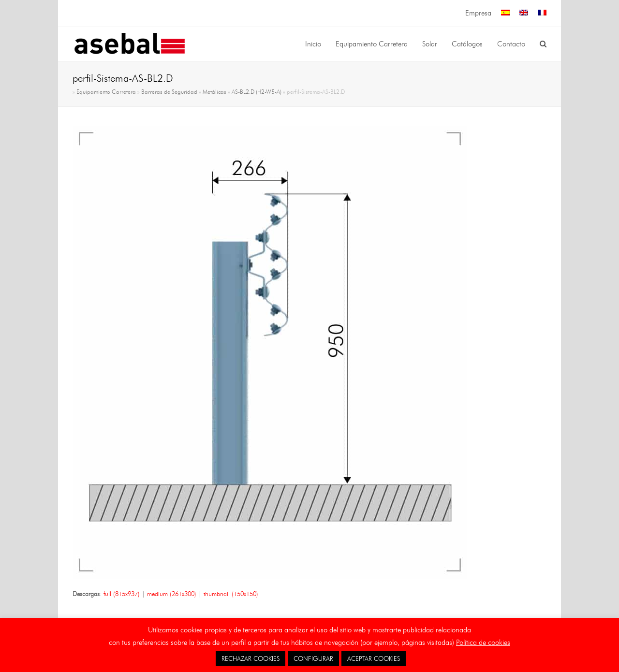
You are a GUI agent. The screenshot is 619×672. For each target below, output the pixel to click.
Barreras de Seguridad (169, 92)
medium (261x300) (172, 594)
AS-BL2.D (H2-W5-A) (257, 92)
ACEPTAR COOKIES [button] (374, 658)
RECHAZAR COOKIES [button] (251, 658)
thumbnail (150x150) (231, 594)
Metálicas (214, 92)
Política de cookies (483, 643)
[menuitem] (505, 13)
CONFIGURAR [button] (313, 658)
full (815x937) (122, 594)
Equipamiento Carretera (106, 92)
